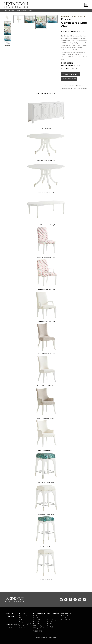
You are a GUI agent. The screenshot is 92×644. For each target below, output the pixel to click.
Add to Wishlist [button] (71, 74)
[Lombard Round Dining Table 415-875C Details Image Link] (46, 190)
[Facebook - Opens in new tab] (66, 600)
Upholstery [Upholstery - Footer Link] (50, 618)
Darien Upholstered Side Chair (24, 11)
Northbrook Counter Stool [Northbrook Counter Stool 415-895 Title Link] (46, 482)
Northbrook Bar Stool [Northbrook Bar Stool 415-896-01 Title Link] (46, 579)
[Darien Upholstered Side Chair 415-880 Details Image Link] (46, 255)
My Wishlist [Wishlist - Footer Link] (23, 628)
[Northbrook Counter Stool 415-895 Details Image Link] (46, 480)
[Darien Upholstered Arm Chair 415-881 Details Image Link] (46, 287)
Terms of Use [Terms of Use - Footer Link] (37, 622)
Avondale (12, 11)
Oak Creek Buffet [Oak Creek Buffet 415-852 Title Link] (46, 128)
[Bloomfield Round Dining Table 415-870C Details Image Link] (46, 158)
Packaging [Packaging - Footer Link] (50, 626)
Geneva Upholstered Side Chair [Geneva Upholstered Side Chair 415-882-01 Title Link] (46, 386)
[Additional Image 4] (52, 19)
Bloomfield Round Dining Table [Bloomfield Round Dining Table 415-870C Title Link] (46, 160)
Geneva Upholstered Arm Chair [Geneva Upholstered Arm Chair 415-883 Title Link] (46, 418)
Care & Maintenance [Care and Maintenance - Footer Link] (53, 624)
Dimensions (67, 63)
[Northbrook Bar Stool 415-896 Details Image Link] (46, 544)
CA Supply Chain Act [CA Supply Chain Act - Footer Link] (39, 628)
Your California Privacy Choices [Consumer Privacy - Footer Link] (38, 631)
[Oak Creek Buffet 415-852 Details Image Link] (46, 126)
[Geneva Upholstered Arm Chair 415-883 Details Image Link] (46, 416)
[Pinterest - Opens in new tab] (70, 600)
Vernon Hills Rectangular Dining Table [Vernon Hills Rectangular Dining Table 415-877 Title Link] (46, 225)
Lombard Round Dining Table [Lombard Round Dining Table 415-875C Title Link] (46, 193)
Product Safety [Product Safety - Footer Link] (37, 624)
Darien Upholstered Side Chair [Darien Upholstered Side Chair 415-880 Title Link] (46, 257)
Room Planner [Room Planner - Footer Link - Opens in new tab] (23, 626)
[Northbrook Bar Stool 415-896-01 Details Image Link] (46, 577)
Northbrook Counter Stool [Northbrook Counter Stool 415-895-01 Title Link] (46, 515)
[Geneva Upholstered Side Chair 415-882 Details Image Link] (46, 351)
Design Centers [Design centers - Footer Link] (24, 622)
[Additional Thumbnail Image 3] (7, 31)
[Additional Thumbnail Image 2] (7, 23)
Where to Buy (80, 86)
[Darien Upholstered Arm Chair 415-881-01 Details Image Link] (46, 319)
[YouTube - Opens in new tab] (80, 600)
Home (6, 11)
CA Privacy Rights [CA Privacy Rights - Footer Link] (38, 626)
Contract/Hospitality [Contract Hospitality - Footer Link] (25, 624)
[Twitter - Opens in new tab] (84, 600)
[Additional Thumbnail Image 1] (7, 18)
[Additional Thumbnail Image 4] (7, 38)
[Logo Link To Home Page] (16, 7)
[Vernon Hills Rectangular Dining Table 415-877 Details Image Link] (46, 222)
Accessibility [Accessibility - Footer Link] (51, 628)
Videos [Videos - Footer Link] (21, 618)
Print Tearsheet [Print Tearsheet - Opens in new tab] (69, 86)
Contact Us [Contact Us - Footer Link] (36, 618)
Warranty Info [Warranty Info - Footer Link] (51, 622)
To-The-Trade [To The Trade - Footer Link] (23, 620)
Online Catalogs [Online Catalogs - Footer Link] (24, 616)
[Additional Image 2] (30, 19)
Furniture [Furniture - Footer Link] (50, 616)
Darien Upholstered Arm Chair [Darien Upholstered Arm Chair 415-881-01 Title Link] (46, 321)
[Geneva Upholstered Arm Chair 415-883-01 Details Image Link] (46, 448)
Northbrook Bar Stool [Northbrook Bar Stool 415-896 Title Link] (46, 547)
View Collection (67, 88)
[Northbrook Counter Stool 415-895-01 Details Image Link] (46, 512)
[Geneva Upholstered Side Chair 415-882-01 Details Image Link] (46, 383)
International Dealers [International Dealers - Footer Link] (67, 618)
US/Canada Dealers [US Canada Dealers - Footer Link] (66, 616)
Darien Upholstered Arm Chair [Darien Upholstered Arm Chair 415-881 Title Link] (46, 289)
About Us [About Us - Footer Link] (36, 616)
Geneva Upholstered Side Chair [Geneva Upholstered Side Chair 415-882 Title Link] (46, 354)
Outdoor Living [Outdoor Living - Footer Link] (51, 620)
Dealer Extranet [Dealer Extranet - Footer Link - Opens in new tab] (65, 620)
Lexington (80, 16)
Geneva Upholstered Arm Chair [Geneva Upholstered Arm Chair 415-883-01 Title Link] (46, 450)
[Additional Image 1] (19, 19)
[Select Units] (10, 628)
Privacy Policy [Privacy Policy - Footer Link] (37, 620)
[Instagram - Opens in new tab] (61, 600)
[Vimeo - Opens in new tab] (75, 600)
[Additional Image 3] (41, 22)
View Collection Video (80, 88)
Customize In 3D (69, 79)
